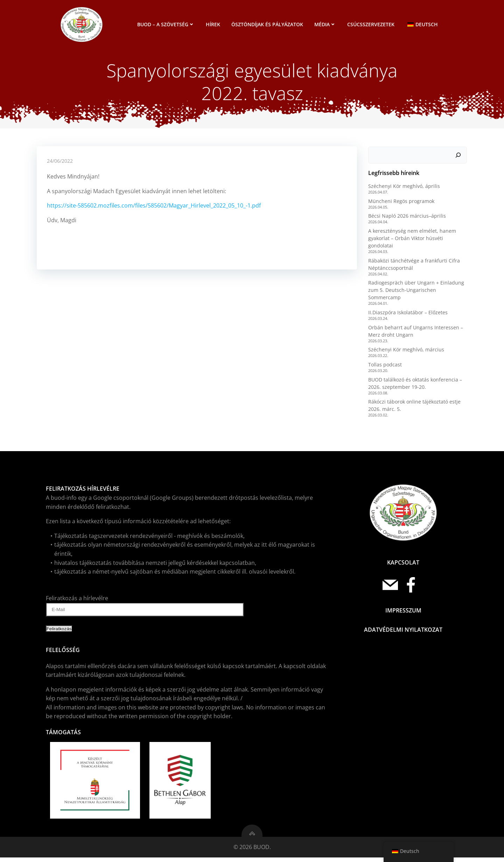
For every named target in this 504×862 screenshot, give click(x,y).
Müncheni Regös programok (401, 204)
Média (326, 24)
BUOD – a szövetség (167, 24)
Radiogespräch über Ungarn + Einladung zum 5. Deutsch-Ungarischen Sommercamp (416, 292)
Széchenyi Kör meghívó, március (406, 352)
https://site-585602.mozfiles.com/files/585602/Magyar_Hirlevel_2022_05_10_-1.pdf (154, 209)
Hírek (214, 24)
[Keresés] (459, 157)
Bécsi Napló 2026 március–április (407, 219)
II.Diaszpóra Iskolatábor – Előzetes (408, 315)
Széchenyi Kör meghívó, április (404, 188)
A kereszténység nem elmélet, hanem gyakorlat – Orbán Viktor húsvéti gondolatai (412, 241)
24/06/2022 (60, 164)
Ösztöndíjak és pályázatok (268, 24)
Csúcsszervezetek (372, 24)
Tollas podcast (385, 367)
